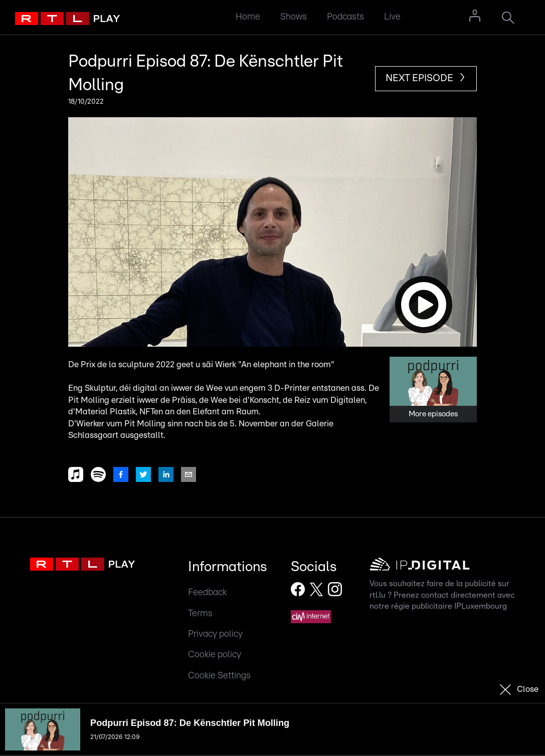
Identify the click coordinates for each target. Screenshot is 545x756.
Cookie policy (215, 655)
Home (248, 17)
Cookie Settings (219, 676)
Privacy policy (215, 634)
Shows (294, 17)
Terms (200, 613)
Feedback (207, 592)
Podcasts (345, 17)
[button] (272, 232)
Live (392, 17)
